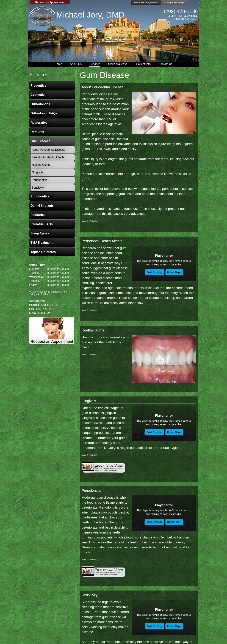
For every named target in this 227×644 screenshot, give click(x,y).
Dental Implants (42, 206)
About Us (76, 64)
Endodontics (40, 196)
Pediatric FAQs (42, 224)
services (39, 75)
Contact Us (165, 64)
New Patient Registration (146, 2)
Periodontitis (91, 490)
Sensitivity (90, 595)
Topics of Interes (43, 252)
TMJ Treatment (41, 243)
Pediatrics (38, 215)
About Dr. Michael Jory (91, 221)
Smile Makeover (118, 64)
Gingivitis (89, 401)
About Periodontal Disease (103, 87)
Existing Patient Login (174, 2)
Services (95, 64)
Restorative (39, 123)
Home (58, 64)
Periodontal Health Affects (102, 241)
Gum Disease (40, 141)
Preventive (38, 86)
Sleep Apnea (40, 233)
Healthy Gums (93, 330)
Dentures (37, 132)
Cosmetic (38, 95)
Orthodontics (40, 104)
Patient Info (143, 64)
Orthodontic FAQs (44, 113)
